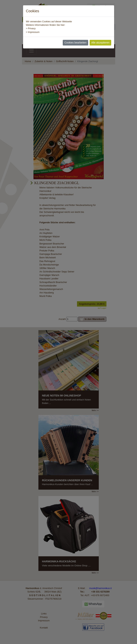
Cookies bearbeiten (75, 43)
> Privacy (31, 28)
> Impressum (33, 32)
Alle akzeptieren (100, 43)
